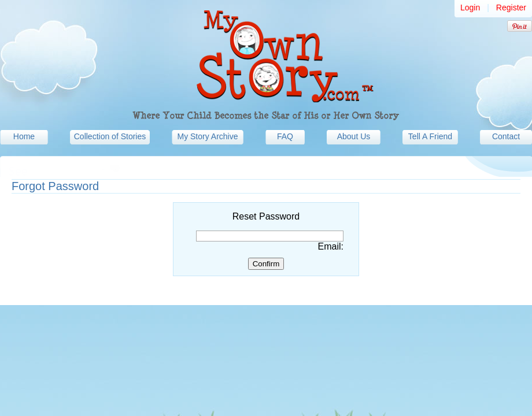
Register (511, 8)
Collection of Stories (110, 136)
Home (24, 136)
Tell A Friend (430, 136)
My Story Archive (207, 136)
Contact (506, 136)
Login (470, 8)
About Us (354, 136)
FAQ (285, 136)
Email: (331, 246)
